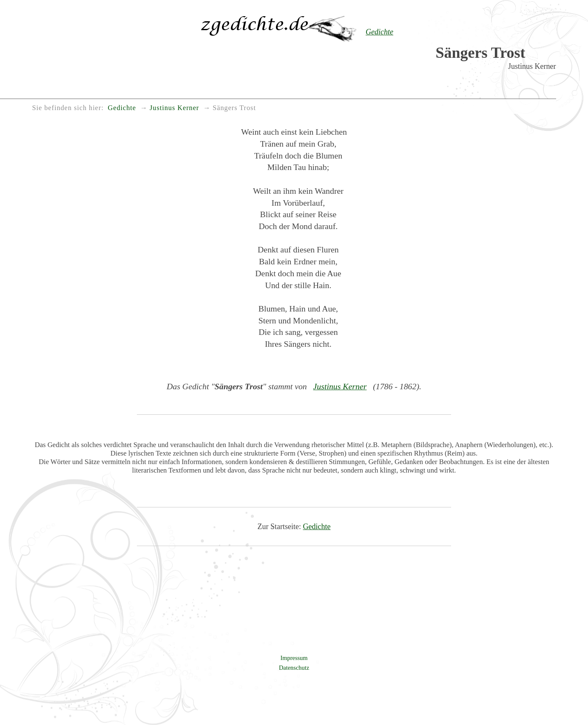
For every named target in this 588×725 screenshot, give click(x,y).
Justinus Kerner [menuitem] (174, 108)
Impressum (294, 658)
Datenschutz (294, 668)
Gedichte (317, 527)
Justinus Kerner (340, 386)
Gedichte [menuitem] (122, 108)
